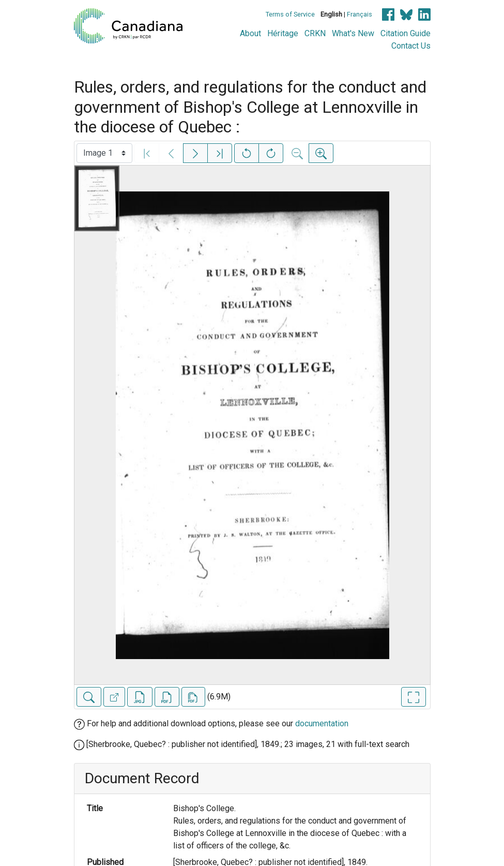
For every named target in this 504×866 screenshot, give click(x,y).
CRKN (315, 33)
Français (360, 14)
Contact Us (411, 46)
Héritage (283, 33)
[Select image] (104, 153)
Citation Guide (406, 33)
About (250, 33)
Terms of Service (290, 14)
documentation (322, 723)
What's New (353, 33)
